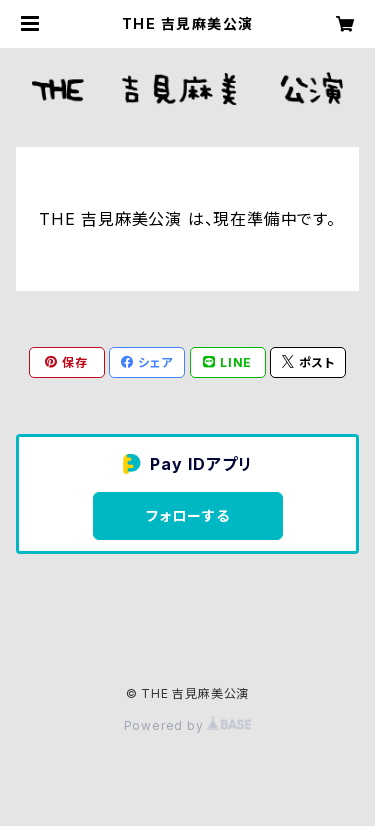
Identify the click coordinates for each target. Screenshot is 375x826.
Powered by (188, 725)
